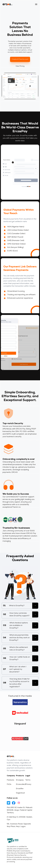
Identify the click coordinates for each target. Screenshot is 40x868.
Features (11, 780)
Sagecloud (20, 793)
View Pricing (20, 66)
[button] (36, 4)
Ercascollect (20, 784)
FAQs (9, 784)
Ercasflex (20, 789)
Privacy (28, 784)
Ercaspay (20, 780)
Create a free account (20, 59)
